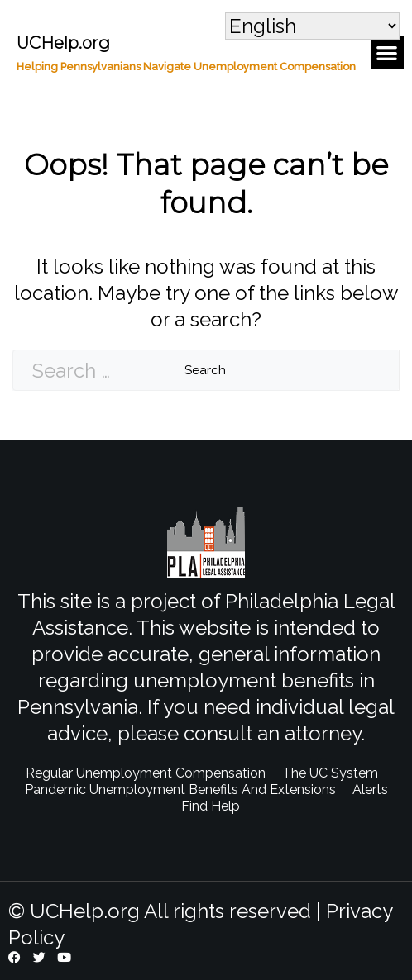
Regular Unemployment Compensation (146, 773)
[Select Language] (312, 26)
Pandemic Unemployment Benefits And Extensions (180, 790)
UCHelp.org (63, 43)
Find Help (211, 806)
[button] (388, 52)
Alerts (370, 790)
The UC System (330, 773)
